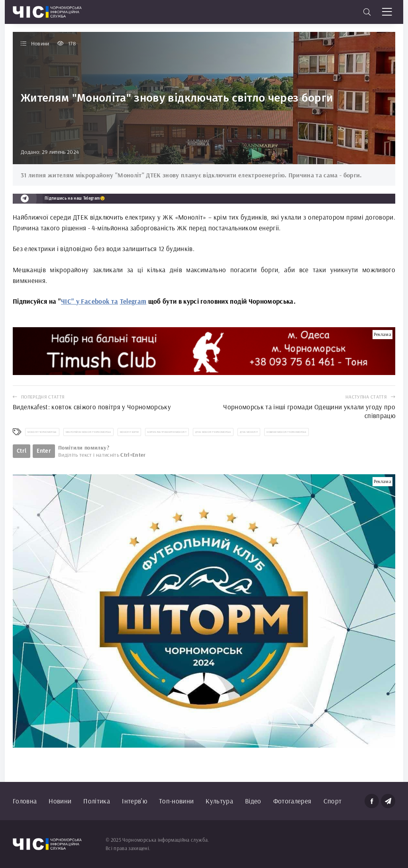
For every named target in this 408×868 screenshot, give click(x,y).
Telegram (133, 301)
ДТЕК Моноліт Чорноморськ (213, 432)
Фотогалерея (292, 801)
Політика (97, 801)
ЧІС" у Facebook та (89, 301)
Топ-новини (176, 801)
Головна (25, 801)
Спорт (333, 801)
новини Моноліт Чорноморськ (286, 432)
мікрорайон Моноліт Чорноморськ (88, 432)
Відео (253, 801)
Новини (60, 801)
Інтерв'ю (134, 801)
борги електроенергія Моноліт (167, 432)
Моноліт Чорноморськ (42, 432)
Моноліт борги (129, 432)
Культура (219, 801)
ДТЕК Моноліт (249, 432)
